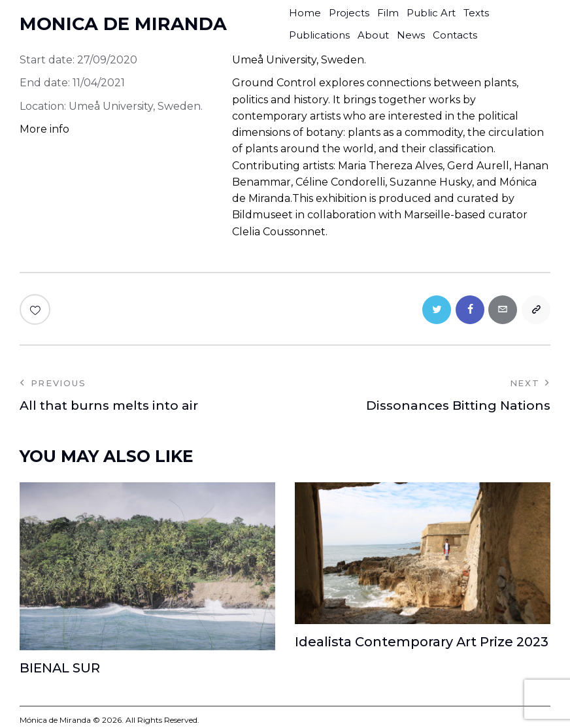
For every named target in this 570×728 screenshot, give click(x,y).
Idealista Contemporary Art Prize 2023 (422, 643)
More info (44, 129)
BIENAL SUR (60, 670)
